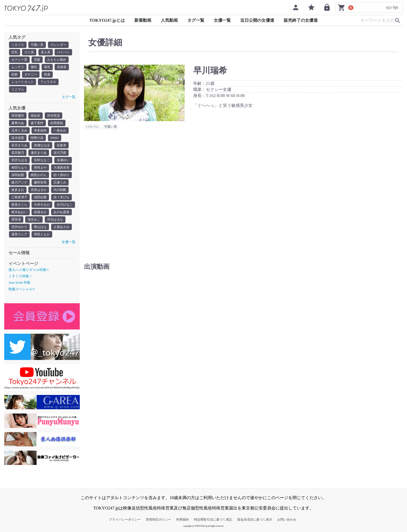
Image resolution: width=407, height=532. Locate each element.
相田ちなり (19, 168)
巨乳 (15, 52)
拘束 (47, 74)
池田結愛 (40, 197)
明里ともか (42, 234)
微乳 (34, 67)
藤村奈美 (40, 182)
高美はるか (39, 190)
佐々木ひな (61, 197)
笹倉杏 (61, 145)
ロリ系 (29, 52)
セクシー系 (19, 60)
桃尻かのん (39, 175)
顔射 (15, 74)
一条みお (60, 130)
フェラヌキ (48, 82)
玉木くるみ (19, 130)
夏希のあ (18, 123)
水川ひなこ (65, 205)
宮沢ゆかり (19, 227)
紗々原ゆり (61, 175)
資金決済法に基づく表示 (255, 520)
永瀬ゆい (63, 160)
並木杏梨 (18, 138)
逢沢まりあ (39, 153)
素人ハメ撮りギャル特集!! (29, 270)
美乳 (47, 67)
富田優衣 (18, 116)
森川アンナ (19, 182)
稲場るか (40, 212)
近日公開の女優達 (257, 20)
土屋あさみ (61, 227)
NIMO (55, 138)
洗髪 (37, 60)
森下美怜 (37, 123)
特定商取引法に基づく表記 (213, 520)
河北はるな (55, 219)
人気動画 (169, 20)
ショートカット (23, 82)
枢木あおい (19, 212)
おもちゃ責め (57, 60)
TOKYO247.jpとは (107, 20)
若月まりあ (19, 145)
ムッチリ (18, 67)
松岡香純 (57, 123)
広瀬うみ (60, 182)
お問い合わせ (287, 520)
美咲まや (40, 168)
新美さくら (19, 205)
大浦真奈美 (61, 168)
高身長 (62, 67)
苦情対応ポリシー (158, 520)
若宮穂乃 (18, 153)
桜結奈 (36, 116)
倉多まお (18, 190)
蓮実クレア (19, 234)
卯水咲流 (54, 116)
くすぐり (18, 45)
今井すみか (42, 205)
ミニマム (18, 89)
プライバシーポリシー (125, 520)
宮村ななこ (42, 160)
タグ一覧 (196, 20)
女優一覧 (222, 20)
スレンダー (58, 45)
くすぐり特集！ (21, 276)
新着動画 (143, 20)
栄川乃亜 (60, 153)
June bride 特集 (19, 282)
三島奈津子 (19, 197)
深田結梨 (18, 175)
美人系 (46, 52)
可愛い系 (37, 45)
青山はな (40, 227)
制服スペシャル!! (22, 289)
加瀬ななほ (42, 145)
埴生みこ (34, 219)
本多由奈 (40, 130)
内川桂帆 (60, 190)
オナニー (31, 74)
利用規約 (183, 520)
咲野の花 (37, 138)
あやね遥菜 (61, 212)
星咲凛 (16, 219)
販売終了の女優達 (301, 20)
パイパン (63, 52)
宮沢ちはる (19, 160)
